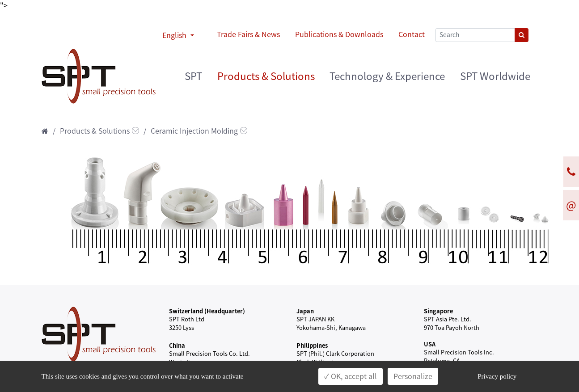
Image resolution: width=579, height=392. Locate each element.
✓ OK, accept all (351, 376)
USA (430, 344)
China (177, 345)
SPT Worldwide (495, 76)
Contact (412, 34)
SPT (193, 76)
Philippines (312, 345)
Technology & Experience (387, 76)
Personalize (413, 376)
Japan (305, 311)
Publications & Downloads (339, 34)
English (175, 35)
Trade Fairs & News (248, 34)
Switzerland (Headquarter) (207, 311)
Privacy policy (497, 376)
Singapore (438, 311)
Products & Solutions (266, 76)
